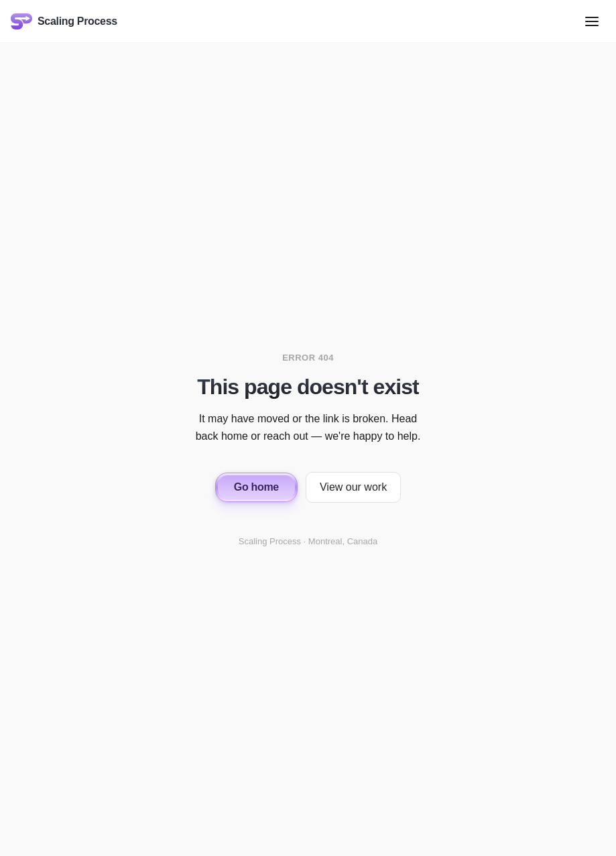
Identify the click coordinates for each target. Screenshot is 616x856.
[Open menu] (592, 21)
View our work (353, 487)
